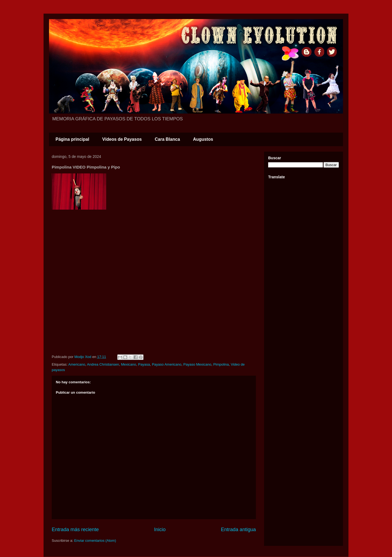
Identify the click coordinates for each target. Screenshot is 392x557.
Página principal (72, 139)
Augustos (203, 139)
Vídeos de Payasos (122, 139)
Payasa (144, 364)
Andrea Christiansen (103, 364)
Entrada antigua (238, 530)
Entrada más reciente (75, 530)
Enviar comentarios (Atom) (95, 541)
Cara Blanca (168, 139)
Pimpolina (221, 364)
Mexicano (128, 364)
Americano (77, 364)
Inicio (160, 530)
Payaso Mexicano (197, 364)
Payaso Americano (167, 364)
